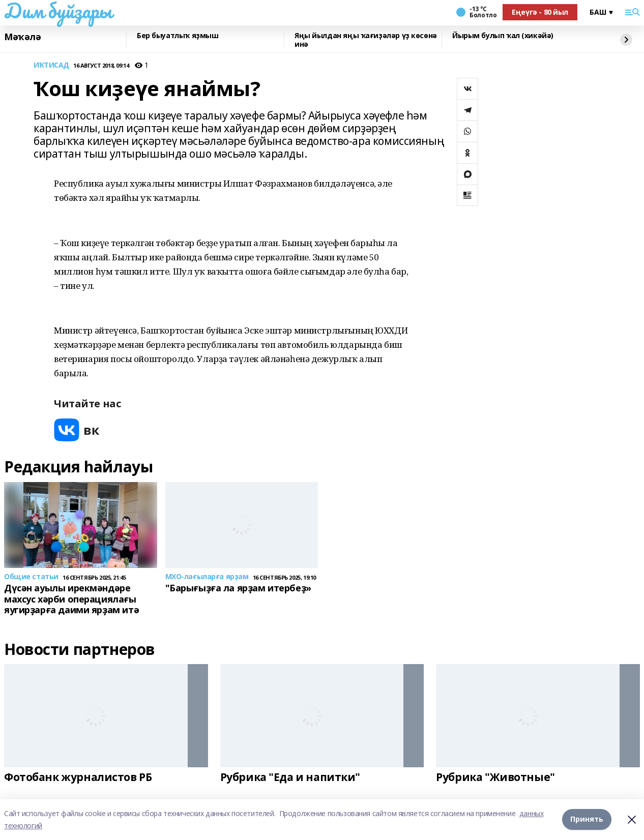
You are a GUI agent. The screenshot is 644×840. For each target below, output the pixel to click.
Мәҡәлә (22, 37)
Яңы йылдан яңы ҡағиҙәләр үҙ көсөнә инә (366, 40)
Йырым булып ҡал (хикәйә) (503, 36)
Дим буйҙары (58, 11)
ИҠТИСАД (51, 65)
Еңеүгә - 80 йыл (540, 12)
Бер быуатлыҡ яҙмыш (178, 36)
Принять (587, 819)
